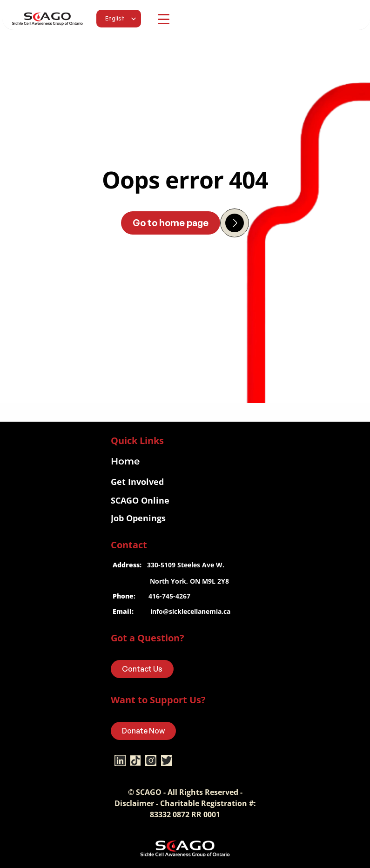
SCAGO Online (140, 500)
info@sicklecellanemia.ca (190, 611)
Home (125, 461)
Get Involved (137, 482)
